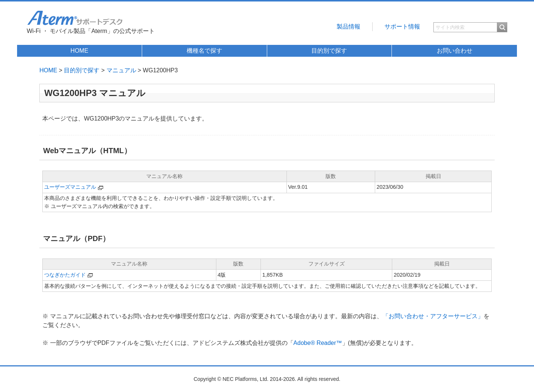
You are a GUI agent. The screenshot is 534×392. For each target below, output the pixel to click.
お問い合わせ (455, 51)
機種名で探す (204, 51)
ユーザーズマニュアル (70, 187)
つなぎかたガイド (65, 275)
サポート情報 (402, 27)
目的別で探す (329, 51)
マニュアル (121, 70)
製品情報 (348, 27)
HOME (79, 51)
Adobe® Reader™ (318, 343)
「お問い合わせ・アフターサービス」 (433, 316)
